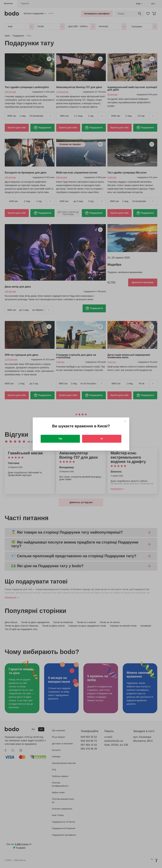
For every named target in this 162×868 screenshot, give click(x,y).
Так (60, 439)
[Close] (125, 421)
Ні (102, 439)
